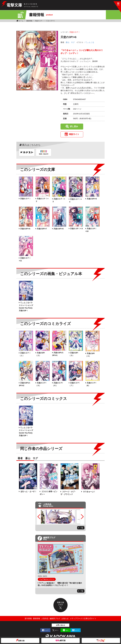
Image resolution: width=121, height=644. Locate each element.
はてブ (77, 630)
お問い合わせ (60, 625)
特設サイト (74, 134)
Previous (39, 517)
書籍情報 (29, 21)
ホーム (21, 21)
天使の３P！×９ (77, 229)
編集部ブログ (55, 618)
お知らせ (65, 618)
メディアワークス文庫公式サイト (83, 618)
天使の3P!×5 (92, 199)
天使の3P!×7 (42, 229)
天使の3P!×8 (58, 229)
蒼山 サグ (70, 42)
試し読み (74, 126)
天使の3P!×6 (25, 229)
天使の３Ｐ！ (39, 21)
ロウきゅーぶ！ (89, 492)
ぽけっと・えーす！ (28, 491)
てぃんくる (90, 42)
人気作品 (45, 618)
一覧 (81, 528)
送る (67, 630)
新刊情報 (28, 618)
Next (82, 517)
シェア (47, 630)
